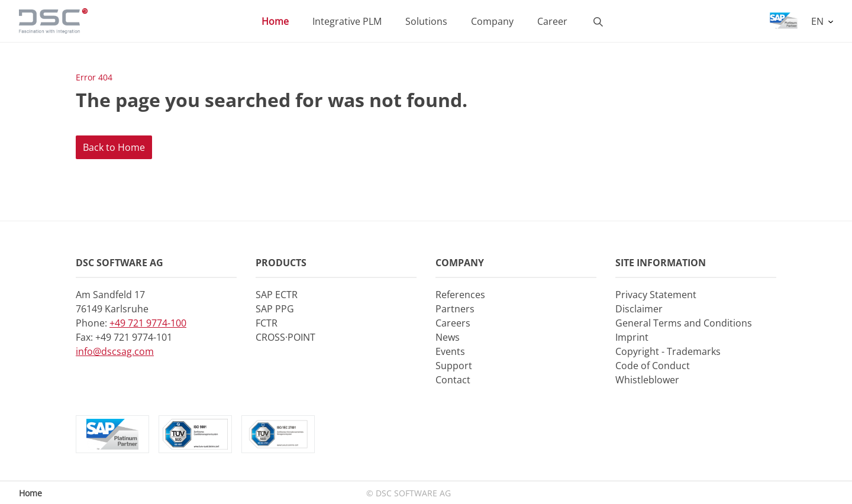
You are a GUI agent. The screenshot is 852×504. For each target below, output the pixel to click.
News (448, 337)
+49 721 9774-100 (148, 323)
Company (492, 21)
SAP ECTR (277, 295)
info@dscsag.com (115, 351)
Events (450, 351)
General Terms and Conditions (684, 323)
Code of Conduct (653, 366)
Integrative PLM (347, 21)
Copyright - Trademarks (668, 351)
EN (819, 21)
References (460, 295)
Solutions (426, 21)
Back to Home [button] (114, 147)
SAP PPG (275, 309)
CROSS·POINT (285, 337)
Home (275, 21)
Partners (455, 309)
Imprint (632, 337)
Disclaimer (639, 309)
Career (552, 21)
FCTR (267, 323)
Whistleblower (647, 380)
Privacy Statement (656, 295)
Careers (453, 323)
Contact (453, 380)
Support (454, 366)
